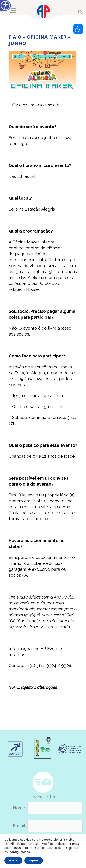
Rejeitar (34, 860)
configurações (20, 852)
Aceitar (13, 860)
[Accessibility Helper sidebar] (6, 5)
